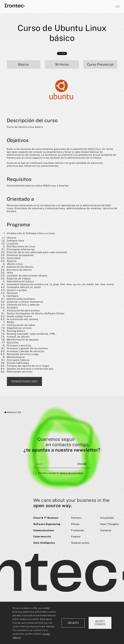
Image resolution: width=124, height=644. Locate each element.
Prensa (75, 524)
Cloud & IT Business (46, 518)
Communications (44, 530)
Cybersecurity (42, 537)
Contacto (106, 530)
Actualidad (107, 518)
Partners (76, 518)
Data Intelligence (44, 543)
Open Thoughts (109, 524)
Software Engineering (47, 524)
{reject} (73, 623)
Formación (78, 530)
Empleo (76, 537)
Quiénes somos (80, 543)
